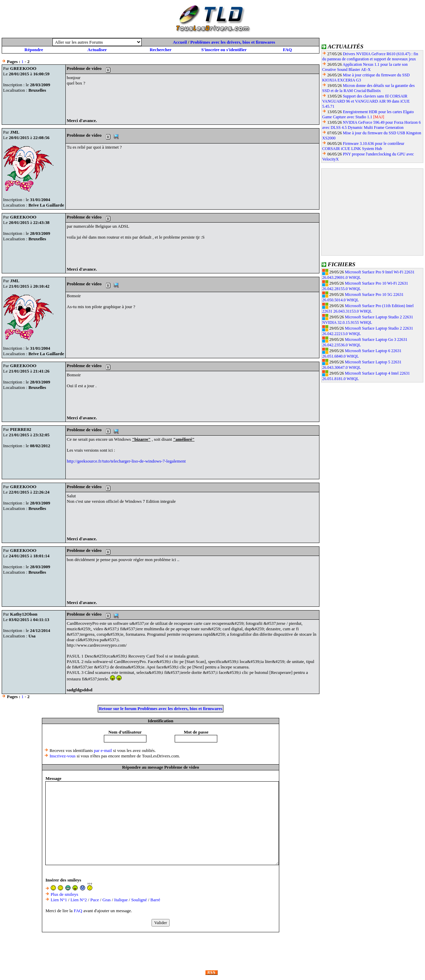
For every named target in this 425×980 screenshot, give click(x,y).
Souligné (139, 900)
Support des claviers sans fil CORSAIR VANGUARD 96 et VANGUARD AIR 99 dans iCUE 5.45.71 (366, 101)
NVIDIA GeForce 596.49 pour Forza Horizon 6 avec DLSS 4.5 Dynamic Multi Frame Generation (372, 125)
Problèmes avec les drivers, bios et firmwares (233, 42)
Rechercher (160, 50)
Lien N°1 (59, 900)
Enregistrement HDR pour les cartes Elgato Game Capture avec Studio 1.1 (368, 114)
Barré (155, 900)
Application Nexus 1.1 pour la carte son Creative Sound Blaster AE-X (365, 67)
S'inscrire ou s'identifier (224, 50)
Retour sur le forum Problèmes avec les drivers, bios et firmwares (161, 708)
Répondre (34, 50)
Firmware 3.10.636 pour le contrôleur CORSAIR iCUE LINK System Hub (363, 146)
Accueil (180, 42)
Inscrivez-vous (62, 756)
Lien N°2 (79, 900)
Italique (121, 900)
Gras (107, 900)
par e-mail (103, 750)
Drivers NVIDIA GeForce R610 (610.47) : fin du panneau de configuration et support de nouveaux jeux (370, 56)
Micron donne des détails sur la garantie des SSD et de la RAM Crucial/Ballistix (368, 88)
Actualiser (97, 50)
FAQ (287, 50)
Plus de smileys (65, 894)
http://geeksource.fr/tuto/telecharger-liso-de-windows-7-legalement (126, 461)
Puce (95, 900)
